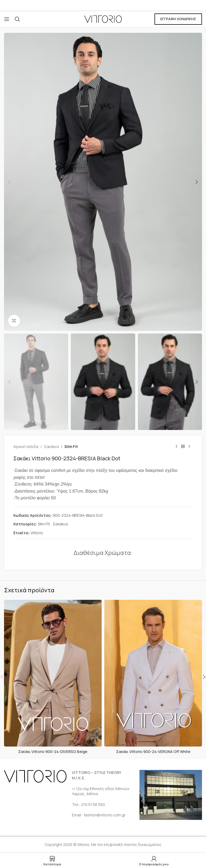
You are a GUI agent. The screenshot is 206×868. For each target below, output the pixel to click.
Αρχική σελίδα (26, 446)
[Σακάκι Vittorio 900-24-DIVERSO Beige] (53, 673)
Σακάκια (51, 446)
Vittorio (37, 533)
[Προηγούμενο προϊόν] (176, 447)
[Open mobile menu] (7, 19)
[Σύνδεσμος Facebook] (96, 6)
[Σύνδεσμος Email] (103, 6)
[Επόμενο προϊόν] (189, 447)
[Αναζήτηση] (17, 19)
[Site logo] (103, 19)
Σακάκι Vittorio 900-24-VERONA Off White (153, 752)
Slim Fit (71, 446)
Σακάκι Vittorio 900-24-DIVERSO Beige (53, 752)
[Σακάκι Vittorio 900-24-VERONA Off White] (153, 673)
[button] (9, 182)
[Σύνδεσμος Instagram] (110, 6)
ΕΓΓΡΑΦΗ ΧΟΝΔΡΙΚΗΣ (178, 19)
